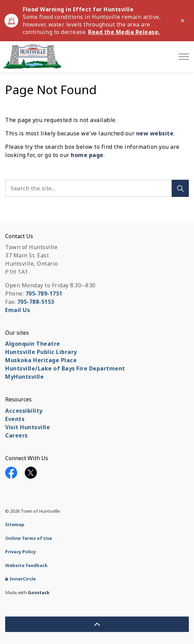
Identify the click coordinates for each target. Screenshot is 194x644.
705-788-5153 (36, 302)
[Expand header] (184, 57)
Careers (17, 435)
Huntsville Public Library (41, 352)
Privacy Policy (20, 552)
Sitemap (15, 524)
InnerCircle (20, 579)
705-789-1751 (44, 293)
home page (87, 155)
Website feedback (26, 565)
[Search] (180, 188)
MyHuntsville (24, 377)
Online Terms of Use (29, 538)
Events (15, 419)
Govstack (39, 592)
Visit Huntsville (28, 427)
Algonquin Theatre (33, 344)
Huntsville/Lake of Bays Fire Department (65, 368)
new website (155, 133)
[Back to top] (97, 624)
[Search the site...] (97, 188)
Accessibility (24, 411)
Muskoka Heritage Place (41, 360)
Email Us (18, 310)
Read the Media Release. (124, 32)
